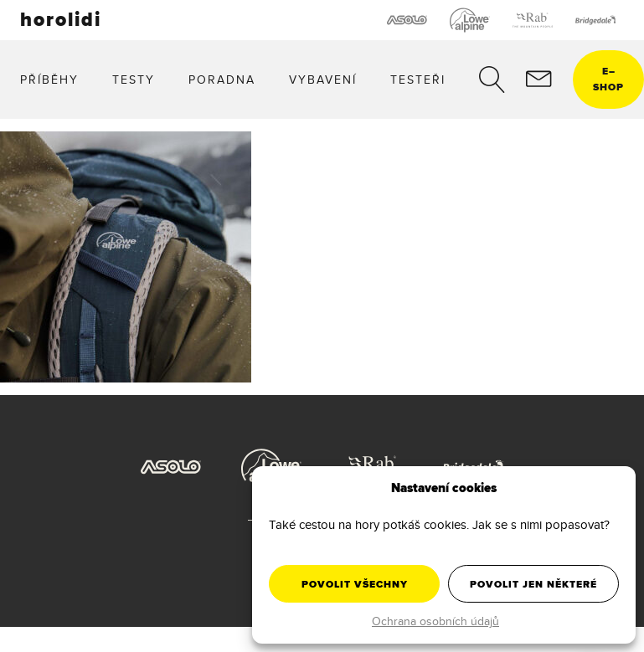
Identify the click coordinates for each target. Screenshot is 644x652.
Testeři (418, 80)
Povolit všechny (355, 584)
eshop (608, 79)
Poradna (222, 80)
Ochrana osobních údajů (435, 621)
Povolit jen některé (533, 584)
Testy (134, 80)
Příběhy (49, 80)
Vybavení (323, 80)
